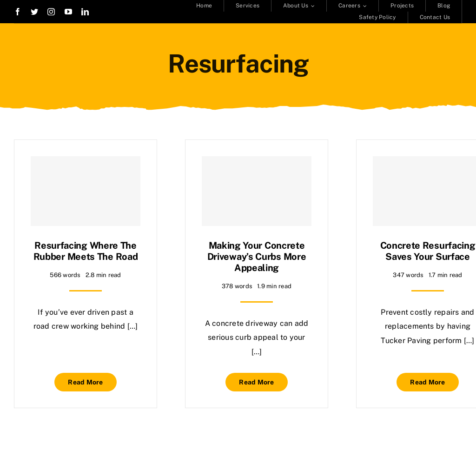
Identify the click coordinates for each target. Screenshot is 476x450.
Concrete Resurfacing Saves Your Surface (428, 251)
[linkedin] (85, 12)
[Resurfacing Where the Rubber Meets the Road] (86, 191)
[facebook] (18, 12)
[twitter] (34, 12)
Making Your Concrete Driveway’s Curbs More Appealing (257, 257)
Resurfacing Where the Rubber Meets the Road (86, 251)
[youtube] (68, 12)
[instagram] (51, 12)
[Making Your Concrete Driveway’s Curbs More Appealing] (257, 191)
